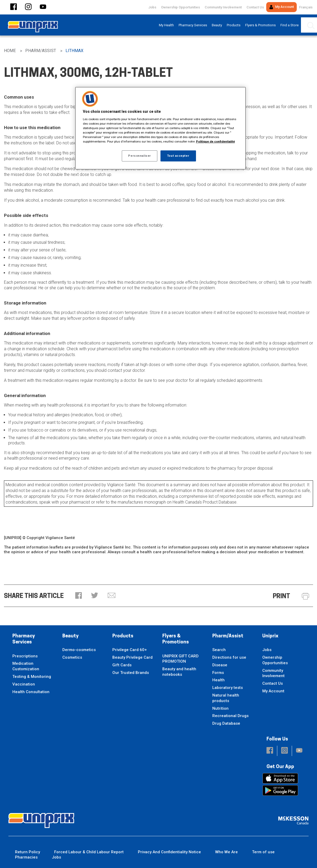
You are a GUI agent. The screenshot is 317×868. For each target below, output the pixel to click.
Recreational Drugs (230, 716)
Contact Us (255, 7)
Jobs (152, 7)
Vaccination (24, 684)
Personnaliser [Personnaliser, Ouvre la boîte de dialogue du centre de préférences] (139, 156)
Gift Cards (122, 665)
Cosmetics (72, 657)
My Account (281, 7)
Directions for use (229, 657)
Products (123, 636)
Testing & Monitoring (32, 677)
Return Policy (27, 852)
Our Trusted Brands (131, 673)
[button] (14, 7)
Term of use (263, 852)
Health (218, 680)
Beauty (71, 636)
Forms (218, 673)
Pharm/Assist (228, 636)
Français (306, 7)
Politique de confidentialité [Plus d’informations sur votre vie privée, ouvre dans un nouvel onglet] (215, 141)
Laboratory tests (228, 688)
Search (219, 650)
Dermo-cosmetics (79, 650)
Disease (220, 665)
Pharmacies (26, 857)
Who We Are (227, 852)
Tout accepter (178, 156)
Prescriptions (25, 656)
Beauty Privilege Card (132, 657)
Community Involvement (223, 7)
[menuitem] (166, 25)
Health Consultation (31, 692)
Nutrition (220, 708)
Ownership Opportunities (180, 7)
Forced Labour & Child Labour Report (89, 852)
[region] (160, 128)
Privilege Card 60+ (130, 650)
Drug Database (226, 723)
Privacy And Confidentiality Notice (169, 852)
